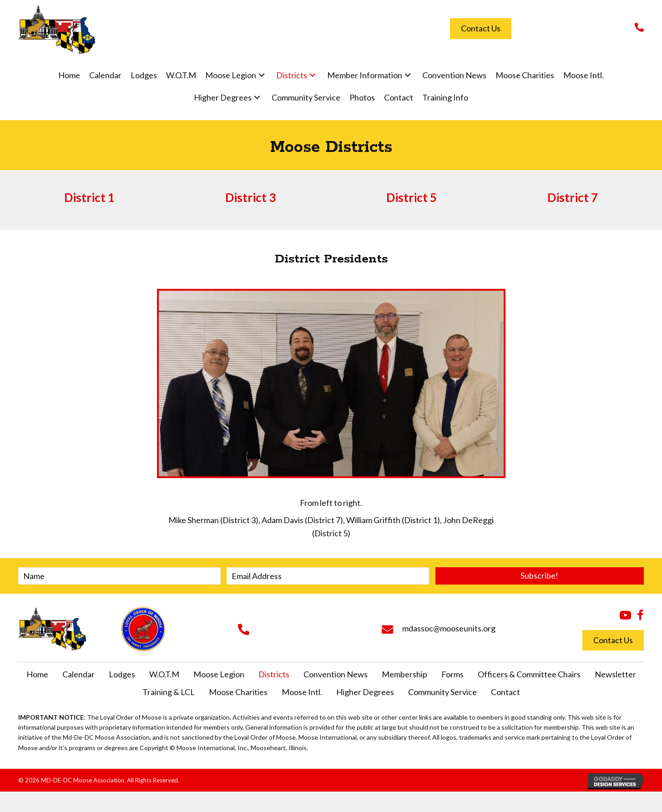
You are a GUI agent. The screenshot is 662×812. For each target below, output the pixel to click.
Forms (452, 674)
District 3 (250, 197)
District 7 (573, 197)
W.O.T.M (164, 674)
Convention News (336, 674)
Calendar (78, 674)
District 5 (412, 197)
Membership (404, 674)
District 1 (89, 197)
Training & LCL (169, 692)
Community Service (442, 692)
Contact (505, 692)
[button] (262, 75)
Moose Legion (219, 674)
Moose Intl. (302, 692)
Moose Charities (238, 692)
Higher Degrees (365, 692)
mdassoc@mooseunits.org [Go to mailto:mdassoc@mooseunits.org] (449, 628)
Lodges (122, 674)
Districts (274, 674)
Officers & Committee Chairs (529, 674)
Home (37, 674)
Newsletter (615, 674)
